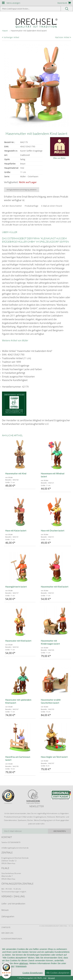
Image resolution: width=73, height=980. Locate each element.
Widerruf (6, 950)
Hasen (5, 31)
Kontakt (5, 955)
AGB (3, 944)
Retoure (5, 910)
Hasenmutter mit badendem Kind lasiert (29, 31)
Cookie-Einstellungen (11, 967)
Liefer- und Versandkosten (13, 904)
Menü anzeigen (13, 3)
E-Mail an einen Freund (52, 206)
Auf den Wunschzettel (12, 206)
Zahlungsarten (8, 916)
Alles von (59, 158)
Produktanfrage (31, 206)
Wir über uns (7, 933)
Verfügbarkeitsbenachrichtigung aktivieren (22, 190)
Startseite (6, 927)
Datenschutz (7, 961)
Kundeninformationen (12, 939)
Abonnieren (60, 831)
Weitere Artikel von (15, 340)
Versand (51, 978)
